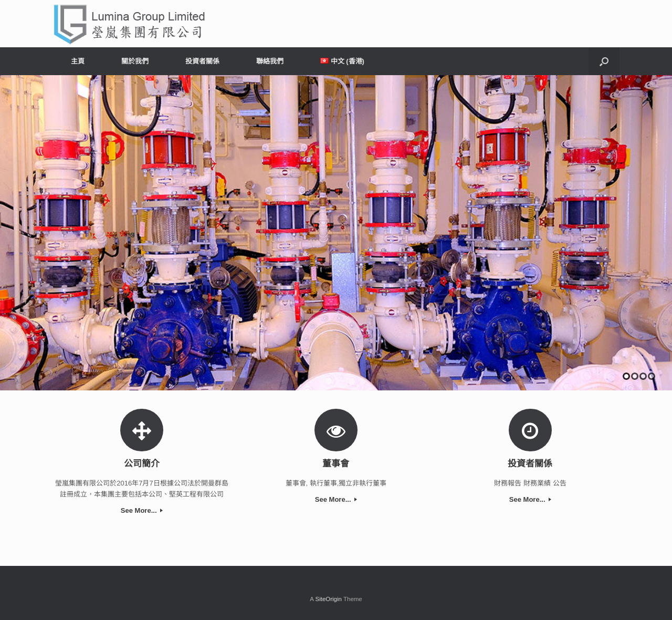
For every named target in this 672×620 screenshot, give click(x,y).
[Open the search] (604, 61)
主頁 (78, 61)
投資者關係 (202, 61)
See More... (142, 510)
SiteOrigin (328, 599)
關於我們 (135, 61)
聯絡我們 (270, 61)
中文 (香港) (342, 61)
